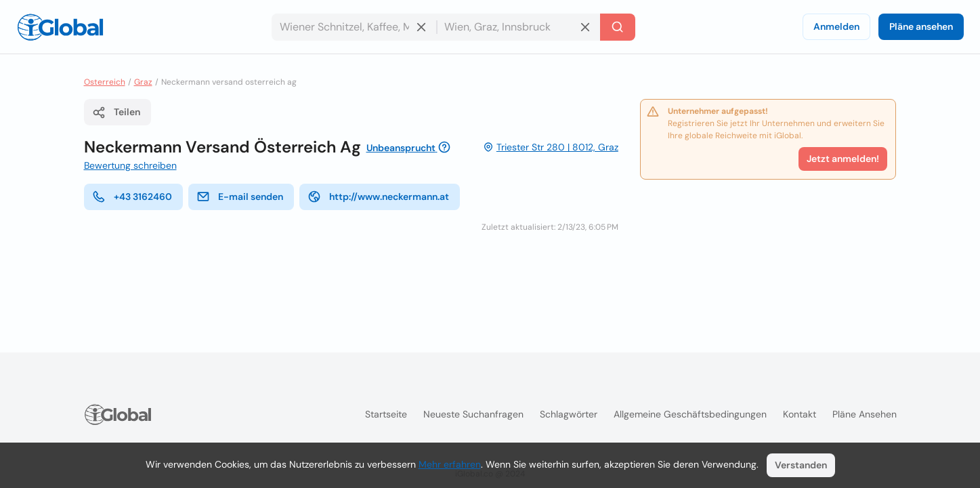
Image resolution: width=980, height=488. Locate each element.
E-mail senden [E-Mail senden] (240, 197)
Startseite (386, 414)
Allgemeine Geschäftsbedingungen (690, 414)
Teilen (116, 113)
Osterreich (105, 82)
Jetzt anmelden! (843, 159)
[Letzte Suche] (618, 27)
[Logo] (60, 27)
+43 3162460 (132, 197)
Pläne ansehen (921, 26)
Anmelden (836, 26)
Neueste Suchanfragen (473, 414)
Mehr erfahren (450, 464)
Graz (143, 82)
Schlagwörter (569, 414)
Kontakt (800, 414)
